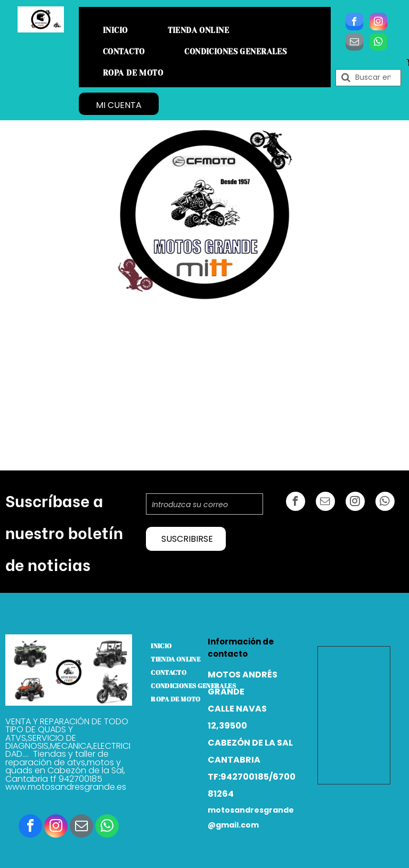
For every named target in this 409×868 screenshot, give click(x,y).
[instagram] (378, 23)
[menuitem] (119, 30)
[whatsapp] (378, 43)
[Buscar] (368, 78)
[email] (354, 43)
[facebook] (354, 23)
